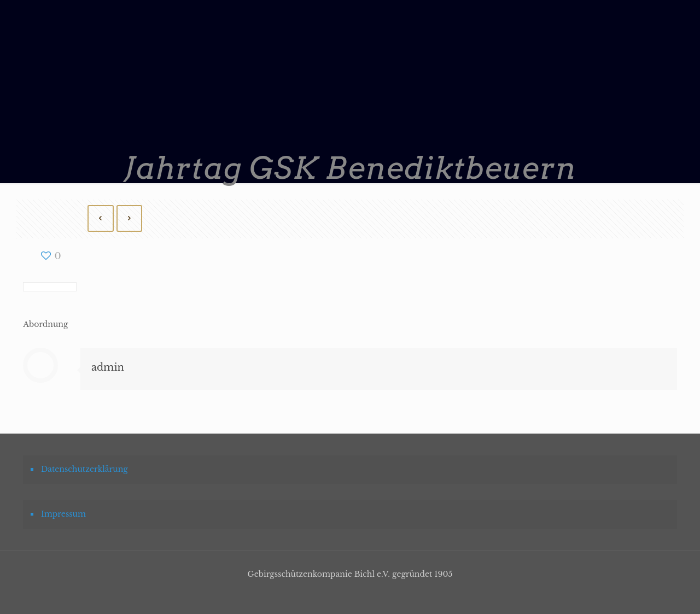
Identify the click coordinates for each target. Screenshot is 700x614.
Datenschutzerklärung (84, 469)
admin (108, 367)
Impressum (63, 514)
